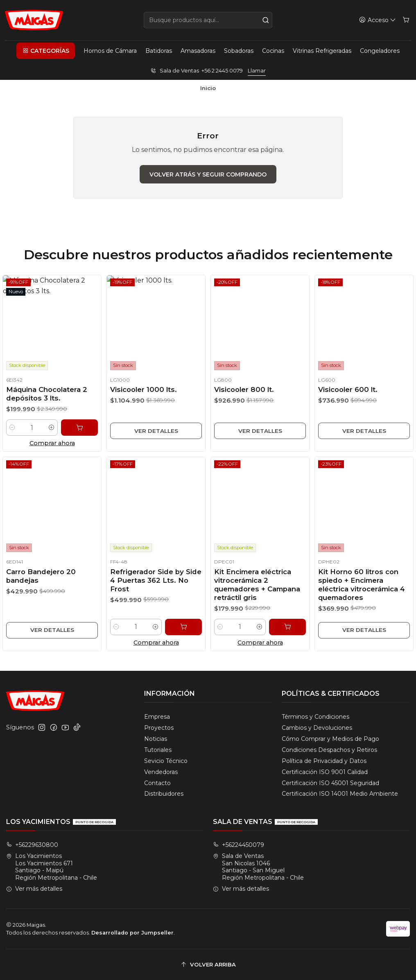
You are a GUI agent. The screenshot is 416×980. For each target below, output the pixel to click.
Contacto (157, 783)
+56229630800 (32, 845)
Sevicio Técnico (166, 761)
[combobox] (208, 20)
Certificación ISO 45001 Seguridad (330, 783)
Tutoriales (158, 750)
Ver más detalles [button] (34, 889)
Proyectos (159, 728)
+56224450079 (239, 845)
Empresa (157, 717)
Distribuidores (164, 794)
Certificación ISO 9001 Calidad (325, 772)
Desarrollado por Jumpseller (132, 933)
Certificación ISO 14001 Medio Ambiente (340, 794)
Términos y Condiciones (315, 717)
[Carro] (406, 20)
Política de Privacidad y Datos (324, 761)
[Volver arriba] (208, 965)
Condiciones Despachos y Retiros (329, 750)
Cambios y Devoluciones (317, 728)
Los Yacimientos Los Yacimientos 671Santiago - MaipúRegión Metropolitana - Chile (52, 867)
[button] (45, 51)
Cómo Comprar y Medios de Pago (330, 739)
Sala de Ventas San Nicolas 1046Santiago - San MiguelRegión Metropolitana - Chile (258, 867)
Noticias (156, 739)
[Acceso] (378, 20)
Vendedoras (161, 772)
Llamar (257, 71)
